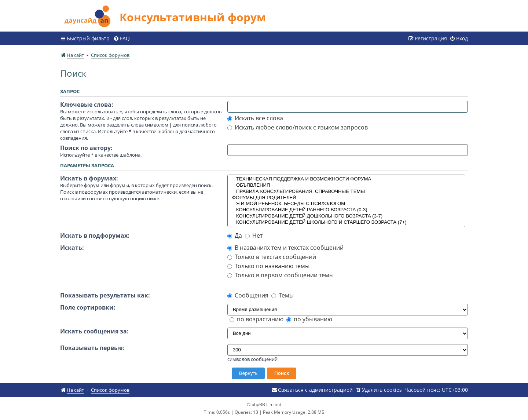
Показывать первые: (92, 348)
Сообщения (248, 295)
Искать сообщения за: (94, 331)
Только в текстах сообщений (272, 257)
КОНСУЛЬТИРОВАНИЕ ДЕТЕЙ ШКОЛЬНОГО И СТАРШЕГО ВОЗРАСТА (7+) (346, 222)
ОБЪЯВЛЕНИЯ (346, 185)
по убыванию (309, 319)
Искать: (72, 248)
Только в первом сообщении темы (280, 275)
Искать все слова (255, 118)
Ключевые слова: (87, 105)
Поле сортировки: (88, 307)
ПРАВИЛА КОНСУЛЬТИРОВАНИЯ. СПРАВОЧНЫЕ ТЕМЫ (346, 192)
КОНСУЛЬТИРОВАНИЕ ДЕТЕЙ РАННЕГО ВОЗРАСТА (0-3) (346, 210)
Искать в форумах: (89, 178)
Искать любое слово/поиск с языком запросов (298, 127)
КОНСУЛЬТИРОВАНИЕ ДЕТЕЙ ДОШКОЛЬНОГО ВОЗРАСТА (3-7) (346, 216)
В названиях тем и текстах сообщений (285, 248)
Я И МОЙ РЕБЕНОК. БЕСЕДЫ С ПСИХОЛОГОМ (346, 204)
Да (235, 235)
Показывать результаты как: (105, 295)
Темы (283, 295)
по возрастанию (256, 319)
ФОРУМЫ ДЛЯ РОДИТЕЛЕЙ (346, 198)
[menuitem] (122, 39)
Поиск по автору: (86, 148)
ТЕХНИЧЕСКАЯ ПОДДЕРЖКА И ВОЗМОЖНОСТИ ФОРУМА (346, 179)
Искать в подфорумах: (95, 235)
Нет (254, 235)
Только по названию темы (268, 266)
